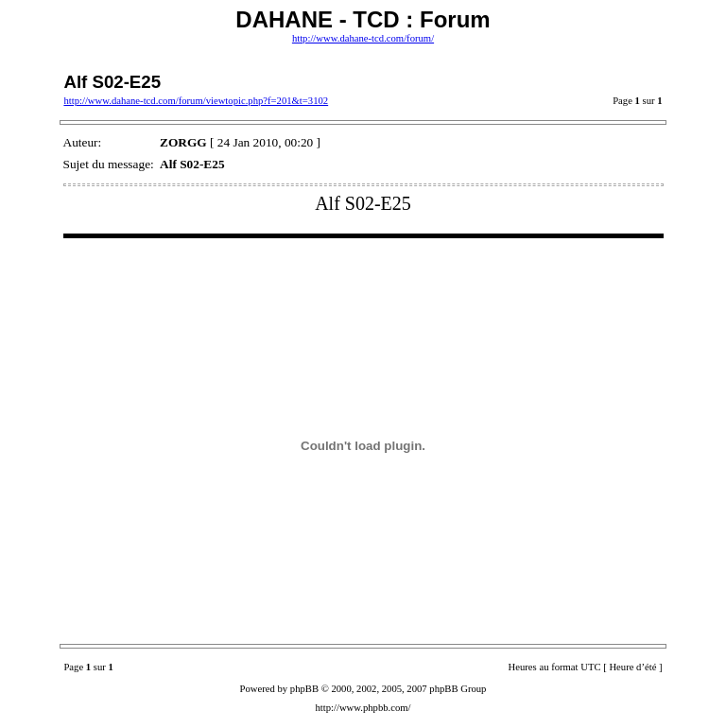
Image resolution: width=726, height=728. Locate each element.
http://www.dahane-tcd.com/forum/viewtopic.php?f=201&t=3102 (196, 101)
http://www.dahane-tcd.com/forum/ (363, 38)
